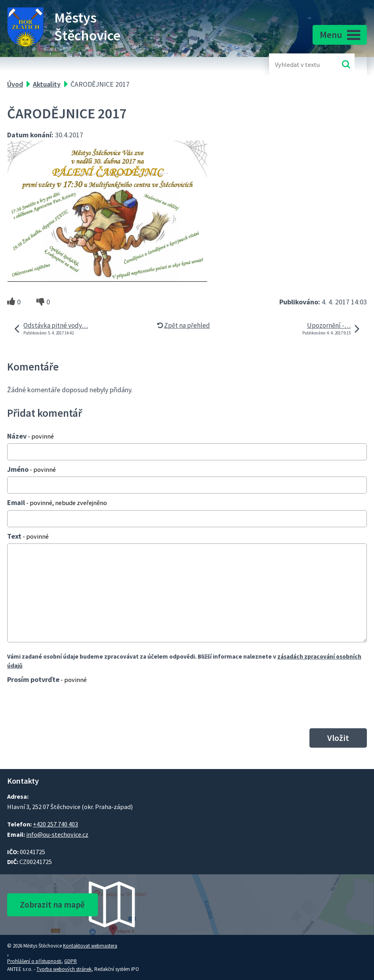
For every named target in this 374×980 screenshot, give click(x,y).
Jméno (31, 469)
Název (31, 436)
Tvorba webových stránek (64, 969)
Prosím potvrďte (47, 679)
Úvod (15, 84)
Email (57, 502)
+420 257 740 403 (55, 824)
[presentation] (65, 706)
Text (28, 536)
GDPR (71, 961)
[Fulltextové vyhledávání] (301, 64)
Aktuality (47, 84)
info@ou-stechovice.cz (57, 834)
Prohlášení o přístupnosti (34, 961)
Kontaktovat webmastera (90, 946)
